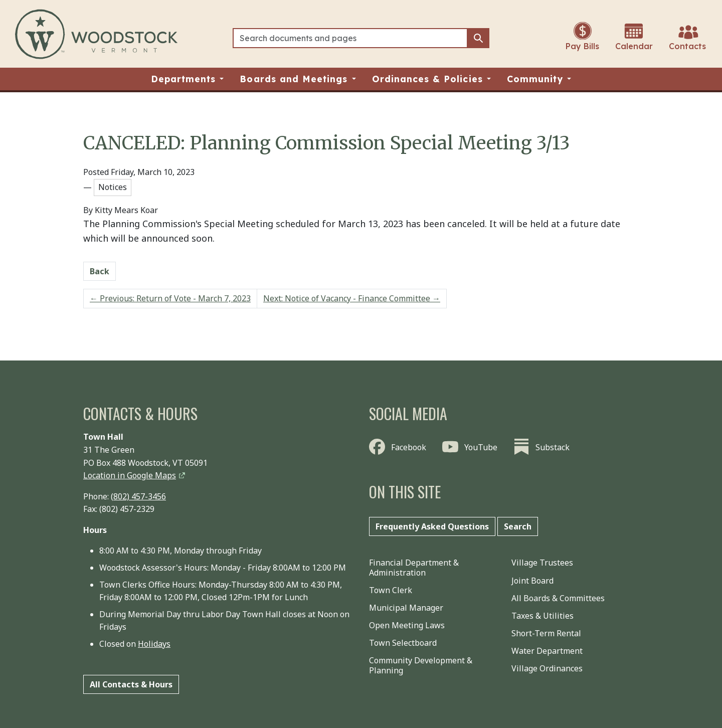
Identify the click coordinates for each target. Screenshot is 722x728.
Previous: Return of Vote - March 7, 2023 (170, 298)
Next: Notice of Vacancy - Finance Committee (352, 298)
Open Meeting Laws (407, 625)
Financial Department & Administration (414, 567)
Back (100, 271)
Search (518, 526)
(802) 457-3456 (138, 496)
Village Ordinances (547, 668)
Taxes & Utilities (543, 616)
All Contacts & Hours (131, 684)
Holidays (154, 644)
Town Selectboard (403, 643)
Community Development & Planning (421, 665)
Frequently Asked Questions (432, 526)
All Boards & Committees (558, 598)
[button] (188, 79)
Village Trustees (542, 563)
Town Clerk (391, 590)
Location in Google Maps (130, 475)
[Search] (350, 38)
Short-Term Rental (546, 633)
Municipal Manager (406, 608)
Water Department (547, 651)
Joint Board (532, 581)
